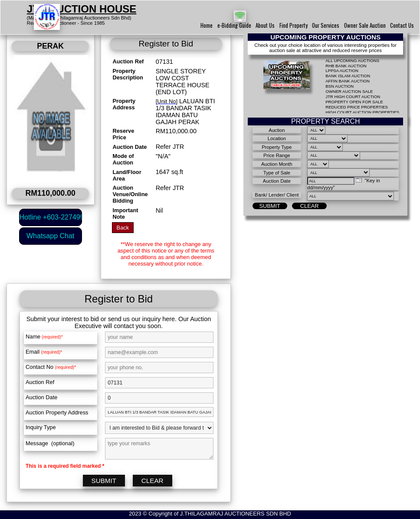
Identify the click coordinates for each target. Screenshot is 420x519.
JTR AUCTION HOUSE (82, 9)
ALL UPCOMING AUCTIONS (352, 61)
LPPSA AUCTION (342, 71)
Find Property (294, 25)
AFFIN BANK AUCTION (348, 81)
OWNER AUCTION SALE (349, 91)
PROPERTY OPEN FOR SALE (354, 102)
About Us (265, 25)
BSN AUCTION (340, 86)
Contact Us (402, 25)
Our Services (326, 25)
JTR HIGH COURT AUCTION (353, 97)
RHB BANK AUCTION (346, 66)
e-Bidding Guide (234, 25)
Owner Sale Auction (365, 25)
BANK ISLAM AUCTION (348, 76)
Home (207, 25)
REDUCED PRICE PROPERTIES (357, 107)
